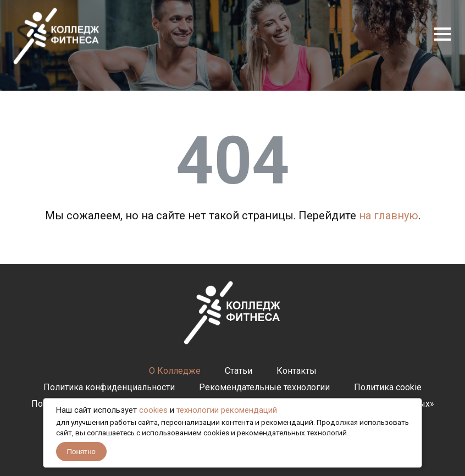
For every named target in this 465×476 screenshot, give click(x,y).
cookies (153, 410)
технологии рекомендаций (227, 410)
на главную (389, 215)
